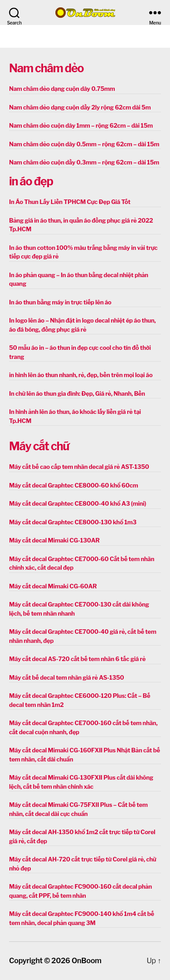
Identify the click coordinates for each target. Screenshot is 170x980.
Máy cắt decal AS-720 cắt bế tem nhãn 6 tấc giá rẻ (77, 659)
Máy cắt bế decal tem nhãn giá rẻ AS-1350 (67, 677)
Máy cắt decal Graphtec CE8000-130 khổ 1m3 (73, 522)
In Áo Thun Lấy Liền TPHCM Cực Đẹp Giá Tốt (70, 202)
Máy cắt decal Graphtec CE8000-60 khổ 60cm (73, 485)
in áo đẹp (31, 181)
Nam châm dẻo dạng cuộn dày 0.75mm (62, 89)
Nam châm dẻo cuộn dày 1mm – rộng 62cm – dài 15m (81, 125)
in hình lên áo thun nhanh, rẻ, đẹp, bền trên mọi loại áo (81, 375)
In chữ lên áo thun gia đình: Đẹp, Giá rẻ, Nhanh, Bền (77, 393)
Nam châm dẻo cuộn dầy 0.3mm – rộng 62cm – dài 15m (84, 162)
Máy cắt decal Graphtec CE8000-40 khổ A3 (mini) (78, 503)
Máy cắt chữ (39, 446)
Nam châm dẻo (46, 68)
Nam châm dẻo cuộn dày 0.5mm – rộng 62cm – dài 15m (84, 144)
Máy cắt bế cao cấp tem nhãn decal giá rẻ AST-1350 (79, 467)
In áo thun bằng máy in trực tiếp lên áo (60, 302)
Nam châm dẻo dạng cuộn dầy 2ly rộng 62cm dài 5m (80, 107)
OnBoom (87, 961)
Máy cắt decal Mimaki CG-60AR (53, 586)
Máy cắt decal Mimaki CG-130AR (54, 540)
